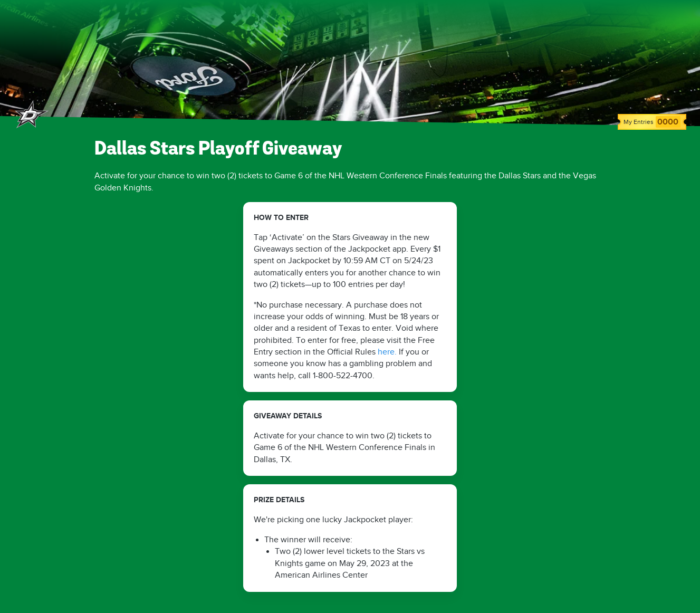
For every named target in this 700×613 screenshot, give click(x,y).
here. (387, 352)
